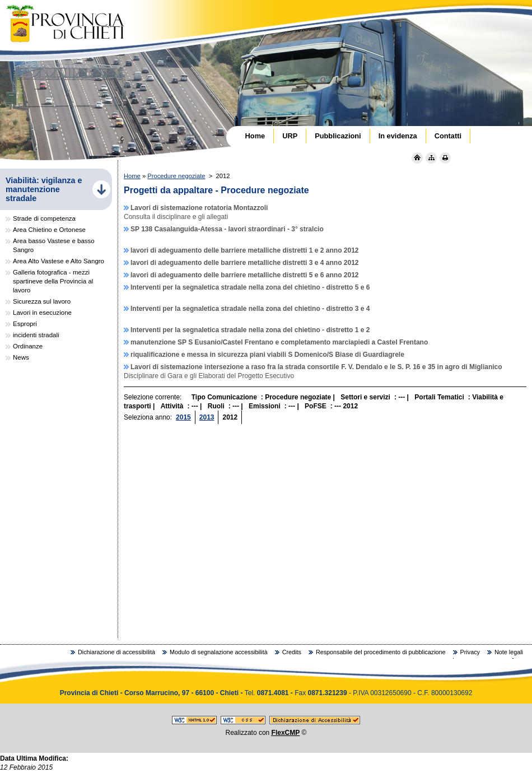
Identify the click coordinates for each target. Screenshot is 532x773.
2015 (183, 417)
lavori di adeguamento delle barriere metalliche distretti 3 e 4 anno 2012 (244, 263)
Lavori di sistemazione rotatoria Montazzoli (199, 208)
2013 (207, 417)
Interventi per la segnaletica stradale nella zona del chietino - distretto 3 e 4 (250, 309)
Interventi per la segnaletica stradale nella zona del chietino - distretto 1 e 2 (250, 330)
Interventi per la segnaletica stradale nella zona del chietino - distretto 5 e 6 (250, 287)
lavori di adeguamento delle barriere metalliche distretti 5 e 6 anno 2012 (244, 275)
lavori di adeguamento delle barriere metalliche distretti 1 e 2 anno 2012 (244, 250)
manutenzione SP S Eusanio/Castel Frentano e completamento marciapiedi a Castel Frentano (279, 342)
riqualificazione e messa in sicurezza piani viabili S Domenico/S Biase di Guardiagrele (267, 355)
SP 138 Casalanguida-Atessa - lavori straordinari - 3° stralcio (227, 229)
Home (132, 176)
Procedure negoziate (176, 176)
